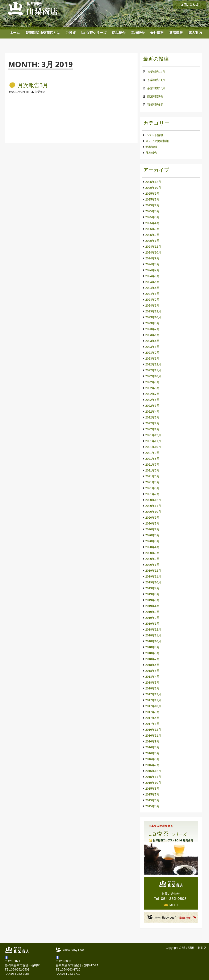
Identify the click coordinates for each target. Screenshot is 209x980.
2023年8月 (152, 323)
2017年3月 (152, 724)
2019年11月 (153, 576)
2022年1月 (152, 429)
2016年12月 (153, 730)
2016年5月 (152, 759)
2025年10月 (153, 188)
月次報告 (151, 153)
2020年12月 (153, 500)
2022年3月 (152, 417)
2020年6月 (152, 535)
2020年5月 (152, 541)
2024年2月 (152, 300)
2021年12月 (153, 435)
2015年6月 (152, 800)
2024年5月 (152, 282)
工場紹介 (138, 33)
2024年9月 (152, 258)
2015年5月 (152, 806)
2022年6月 (152, 400)
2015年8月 (152, 789)
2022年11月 (153, 370)
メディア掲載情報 (157, 141)
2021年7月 (152, 465)
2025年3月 (152, 229)
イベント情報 (154, 135)
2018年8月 (152, 653)
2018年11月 (153, 635)
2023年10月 (153, 317)
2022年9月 (152, 382)
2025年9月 (152, 194)
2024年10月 (153, 252)
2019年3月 (152, 612)
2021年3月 (152, 488)
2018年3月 (152, 683)
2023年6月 (152, 335)
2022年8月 (152, 388)
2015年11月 (153, 777)
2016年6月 (152, 753)
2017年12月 (153, 694)
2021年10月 (153, 447)
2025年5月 (152, 217)
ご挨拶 (71, 33)
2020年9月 (152, 518)
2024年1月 (152, 305)
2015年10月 (153, 783)
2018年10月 (153, 641)
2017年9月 (152, 712)
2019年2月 (152, 618)
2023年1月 (152, 359)
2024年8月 (152, 264)
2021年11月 (153, 441)
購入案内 (195, 33)
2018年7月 (152, 659)
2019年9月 (152, 588)
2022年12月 (153, 364)
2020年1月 (152, 565)
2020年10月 (153, 512)
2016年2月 (152, 765)
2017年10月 (153, 706)
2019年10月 (153, 582)
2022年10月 (153, 376)
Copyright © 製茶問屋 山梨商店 (186, 948)
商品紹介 (119, 33)
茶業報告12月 (156, 72)
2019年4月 (152, 606)
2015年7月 (152, 794)
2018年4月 (152, 677)
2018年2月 (152, 688)
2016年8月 (152, 747)
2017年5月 (152, 718)
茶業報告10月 (156, 88)
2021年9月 (152, 453)
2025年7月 (152, 205)
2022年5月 (152, 406)
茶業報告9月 (155, 96)
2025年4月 (152, 223)
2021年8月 (152, 459)
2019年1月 (152, 624)
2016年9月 (152, 741)
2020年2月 (152, 559)
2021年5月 (152, 476)
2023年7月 (152, 329)
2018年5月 (152, 671)
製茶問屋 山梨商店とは (43, 33)
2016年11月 (153, 736)
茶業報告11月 (156, 80)
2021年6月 (152, 470)
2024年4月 (152, 288)
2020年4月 (152, 547)
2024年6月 (152, 276)
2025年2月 (152, 235)
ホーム (15, 33)
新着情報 (176, 33)
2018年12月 (153, 629)
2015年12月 (153, 771)
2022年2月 (152, 423)
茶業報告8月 (155, 105)
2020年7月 (152, 529)
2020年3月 (152, 553)
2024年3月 (152, 294)
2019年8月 (152, 594)
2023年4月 (152, 341)
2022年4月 (152, 412)
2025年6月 (152, 211)
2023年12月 (153, 311)
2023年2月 (152, 353)
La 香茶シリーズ (94, 33)
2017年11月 (153, 700)
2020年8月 (152, 523)
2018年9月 (152, 647)
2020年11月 (153, 506)
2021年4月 (152, 482)
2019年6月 (152, 600)
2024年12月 (153, 247)
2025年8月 (152, 199)
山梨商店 (40, 92)
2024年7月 (152, 270)
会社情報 (157, 33)
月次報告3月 (33, 85)
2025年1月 (152, 241)
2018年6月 (152, 665)
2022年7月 (152, 394)
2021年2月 (152, 494)
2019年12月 (153, 571)
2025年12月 (153, 182)
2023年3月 (152, 347)
